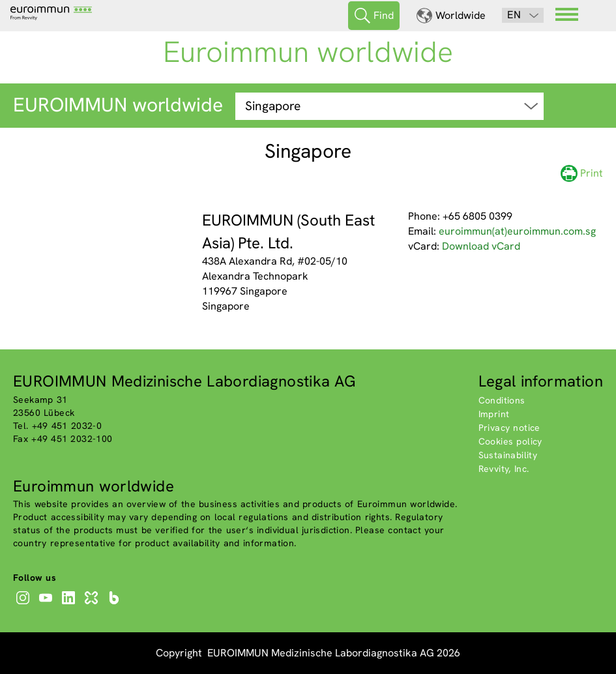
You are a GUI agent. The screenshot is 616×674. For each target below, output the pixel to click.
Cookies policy (510, 441)
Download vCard (481, 246)
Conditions (502, 400)
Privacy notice (509, 428)
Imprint (494, 414)
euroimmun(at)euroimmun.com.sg (517, 231)
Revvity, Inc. (504, 469)
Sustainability (508, 455)
